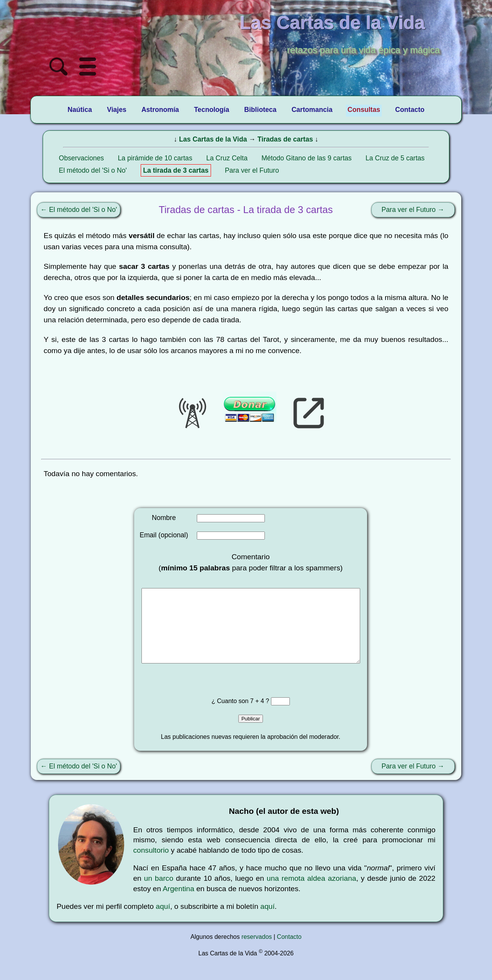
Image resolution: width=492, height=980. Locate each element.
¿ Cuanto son (231, 716)
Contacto (289, 952)
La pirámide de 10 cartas (155, 158)
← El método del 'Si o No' (79, 210)
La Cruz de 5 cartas (395, 158)
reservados (257, 952)
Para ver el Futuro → (413, 210)
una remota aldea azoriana (312, 894)
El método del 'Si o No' (93, 170)
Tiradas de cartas (285, 139)
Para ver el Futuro (252, 170)
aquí (163, 922)
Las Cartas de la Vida (213, 139)
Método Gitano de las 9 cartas (307, 158)
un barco (159, 894)
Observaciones (81, 158)
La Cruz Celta (227, 158)
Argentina (178, 904)
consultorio (151, 866)
